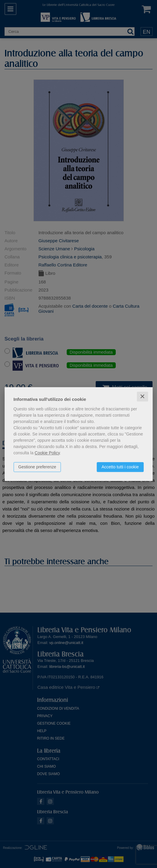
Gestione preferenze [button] (37, 467)
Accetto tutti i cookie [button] (120, 467)
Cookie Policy (47, 453)
